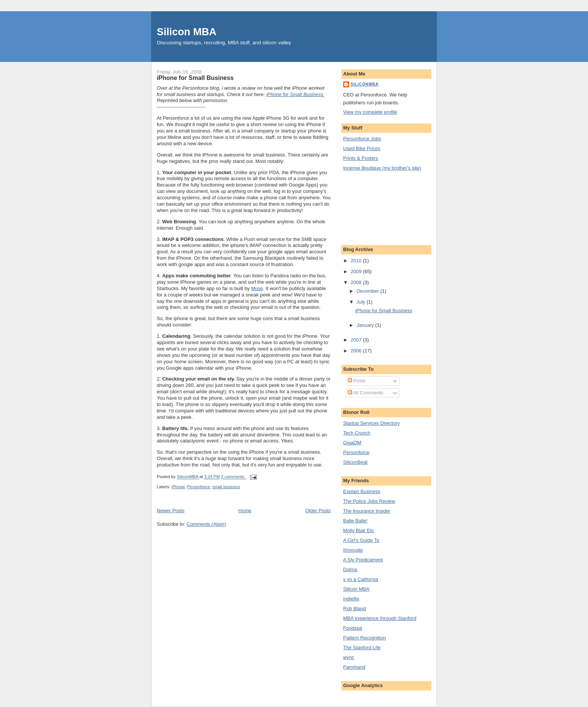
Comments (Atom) (206, 524)
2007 (357, 340)
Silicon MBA (187, 32)
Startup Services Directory (371, 423)
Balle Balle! (355, 521)
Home (245, 511)
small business (226, 487)
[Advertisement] (377, 207)
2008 (357, 282)
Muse (257, 288)
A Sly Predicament (363, 560)
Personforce (199, 487)
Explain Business (362, 491)
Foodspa (353, 628)
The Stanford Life (362, 648)
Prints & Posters (361, 158)
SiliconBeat (355, 462)
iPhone (178, 487)
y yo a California (361, 579)
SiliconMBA (364, 84)
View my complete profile (370, 112)
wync (349, 657)
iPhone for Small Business (195, 78)
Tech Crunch (357, 433)
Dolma (350, 569)
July (362, 302)
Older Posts (318, 511)
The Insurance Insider (367, 511)
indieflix (351, 599)
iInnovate (353, 550)
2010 (357, 261)
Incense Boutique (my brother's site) (382, 168)
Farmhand (354, 667)
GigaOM (352, 443)
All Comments (366, 393)
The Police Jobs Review (369, 501)
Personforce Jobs (362, 139)
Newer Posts (171, 511)
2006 (357, 351)
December (369, 291)
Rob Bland (355, 608)
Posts (357, 381)
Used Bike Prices (362, 148)
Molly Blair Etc (358, 530)
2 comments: (234, 477)
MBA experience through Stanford (380, 618)
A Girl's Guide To (361, 540)
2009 (357, 272)
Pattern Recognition (364, 638)
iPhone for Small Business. (295, 94)
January (366, 325)
